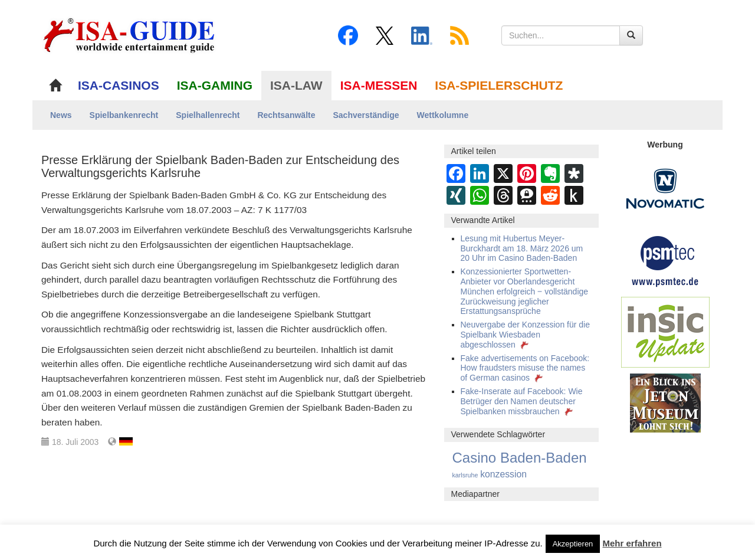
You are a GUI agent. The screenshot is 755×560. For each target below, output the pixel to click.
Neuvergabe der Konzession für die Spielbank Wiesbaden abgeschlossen (525, 335)
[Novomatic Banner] (665, 188)
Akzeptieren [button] (573, 544)
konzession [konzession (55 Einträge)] (503, 474)
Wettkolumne (443, 115)
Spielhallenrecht (208, 115)
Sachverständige (366, 115)
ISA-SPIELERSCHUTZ (499, 85)
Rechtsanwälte (286, 115)
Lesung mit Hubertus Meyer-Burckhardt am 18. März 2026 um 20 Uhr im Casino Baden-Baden (522, 248)
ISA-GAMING (215, 85)
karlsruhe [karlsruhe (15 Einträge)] (465, 475)
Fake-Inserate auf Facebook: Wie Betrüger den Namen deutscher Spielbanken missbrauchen (522, 401)
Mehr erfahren (632, 543)
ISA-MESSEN (379, 85)
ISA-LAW (296, 85)
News (61, 115)
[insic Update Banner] (665, 332)
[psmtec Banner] (665, 260)
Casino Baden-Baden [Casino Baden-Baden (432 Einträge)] (520, 458)
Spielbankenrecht (124, 115)
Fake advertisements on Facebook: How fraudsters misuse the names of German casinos (525, 368)
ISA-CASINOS (119, 85)
